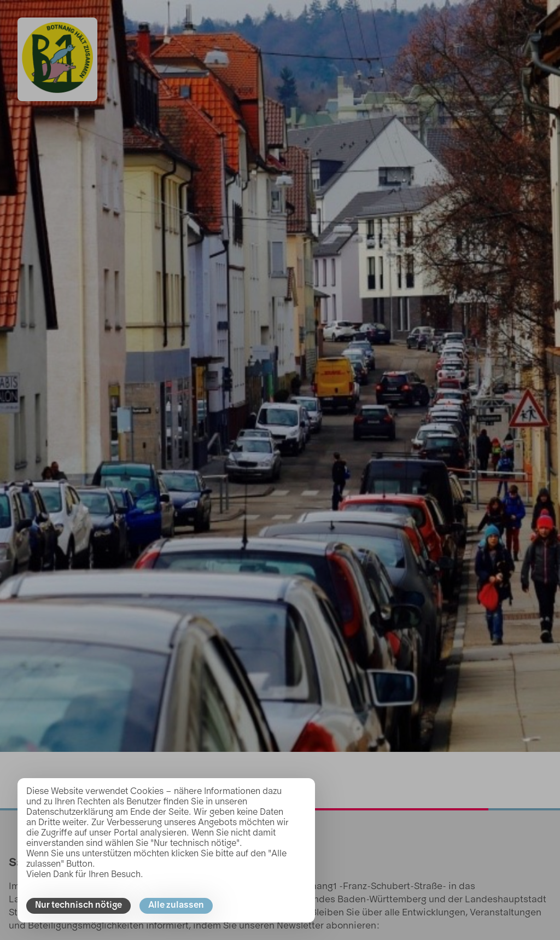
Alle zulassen (176, 906)
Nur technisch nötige (78, 906)
